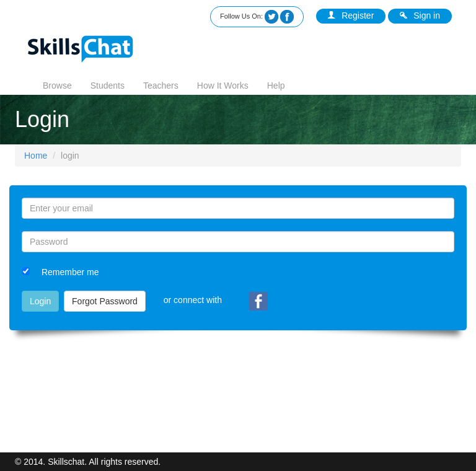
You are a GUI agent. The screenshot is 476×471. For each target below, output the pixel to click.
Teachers (161, 86)
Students (108, 86)
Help (276, 86)
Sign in (420, 15)
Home (36, 156)
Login (40, 301)
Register (351, 15)
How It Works (223, 86)
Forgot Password (105, 301)
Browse (57, 86)
